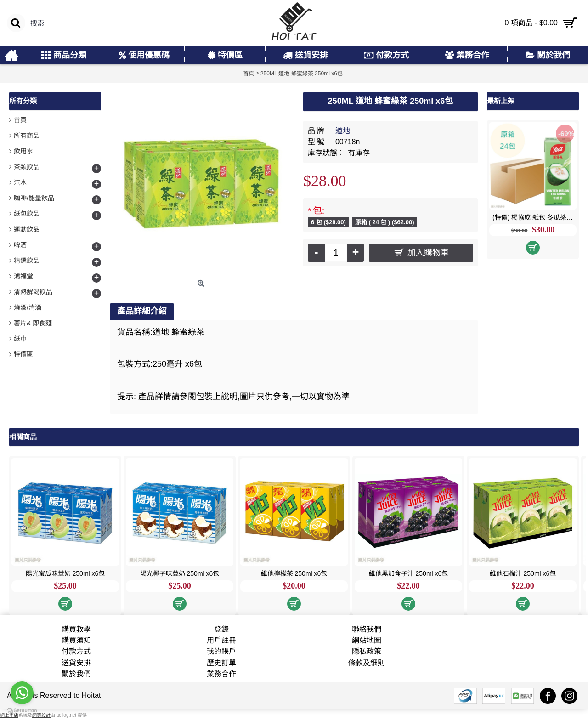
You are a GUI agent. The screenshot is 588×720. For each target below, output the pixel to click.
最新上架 (501, 101)
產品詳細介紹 (142, 311)
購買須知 (76, 640)
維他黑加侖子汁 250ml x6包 (409, 573)
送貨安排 (76, 663)
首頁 (20, 120)
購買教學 (76, 629)
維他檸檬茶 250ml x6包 (294, 573)
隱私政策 (367, 651)
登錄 (221, 629)
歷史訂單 (221, 663)
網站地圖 (367, 640)
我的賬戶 (221, 651)
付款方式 (76, 651)
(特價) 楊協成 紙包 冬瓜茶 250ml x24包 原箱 (534, 217)
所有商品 (27, 136)
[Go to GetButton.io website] (22, 711)
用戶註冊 (221, 640)
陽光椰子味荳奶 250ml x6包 (180, 573)
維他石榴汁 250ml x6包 (523, 573)
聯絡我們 (367, 629)
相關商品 (23, 437)
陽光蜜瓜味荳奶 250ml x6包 (65, 573)
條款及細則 (367, 663)
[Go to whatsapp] (22, 693)
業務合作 (221, 674)
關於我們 (76, 674)
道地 (343, 131)
